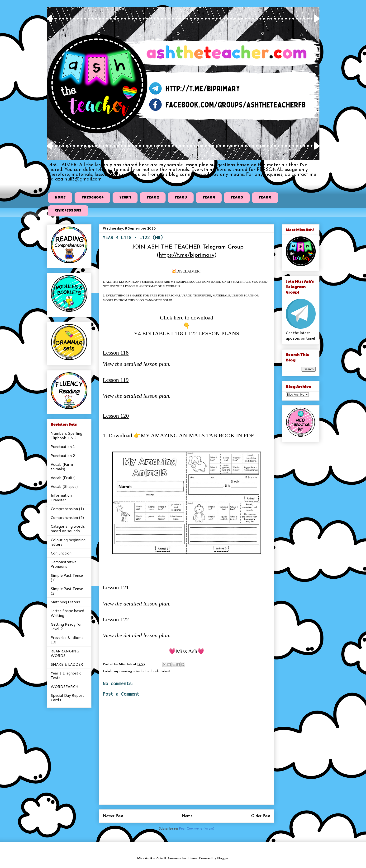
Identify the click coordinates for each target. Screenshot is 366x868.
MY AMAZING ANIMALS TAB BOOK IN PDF (197, 435)
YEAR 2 (153, 198)
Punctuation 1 (63, 446)
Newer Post (113, 816)
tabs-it (166, 671)
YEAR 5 (237, 198)
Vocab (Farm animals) (62, 466)
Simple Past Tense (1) (67, 577)
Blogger (223, 858)
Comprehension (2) (67, 517)
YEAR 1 (125, 198)
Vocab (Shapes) (64, 486)
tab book (152, 671)
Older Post (261, 816)
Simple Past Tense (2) (67, 591)
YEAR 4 (209, 198)
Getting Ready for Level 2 (66, 626)
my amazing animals (129, 671)
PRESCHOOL (93, 198)
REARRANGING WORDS (65, 653)
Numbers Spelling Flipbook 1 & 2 (66, 435)
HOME (60, 198)
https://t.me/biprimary (187, 255)
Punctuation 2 (63, 455)
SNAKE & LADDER (67, 664)
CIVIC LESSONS (68, 211)
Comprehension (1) (67, 509)
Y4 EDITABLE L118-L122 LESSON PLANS (187, 333)
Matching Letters (66, 602)
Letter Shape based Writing (67, 613)
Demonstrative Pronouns (64, 564)
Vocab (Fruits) (63, 478)
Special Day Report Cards (67, 697)
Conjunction (61, 553)
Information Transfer (61, 497)
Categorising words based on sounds (68, 528)
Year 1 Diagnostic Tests (66, 675)
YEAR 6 (265, 198)
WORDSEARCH (64, 686)
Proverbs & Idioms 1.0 (67, 640)
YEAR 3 (181, 198)
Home (187, 816)
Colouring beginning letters (68, 542)
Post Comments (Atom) (197, 829)
